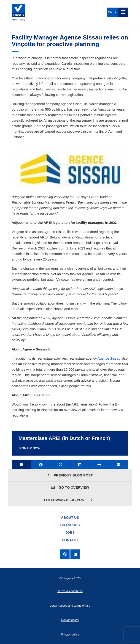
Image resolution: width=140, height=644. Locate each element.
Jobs (70, 532)
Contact (70, 540)
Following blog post (68, 500)
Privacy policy (70, 634)
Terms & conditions (70, 591)
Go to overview (70, 487)
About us (70, 517)
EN (112, 12)
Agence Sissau (109, 358)
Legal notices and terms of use (70, 606)
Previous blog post (70, 475)
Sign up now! (30, 448)
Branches (70, 525)
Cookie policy (70, 620)
